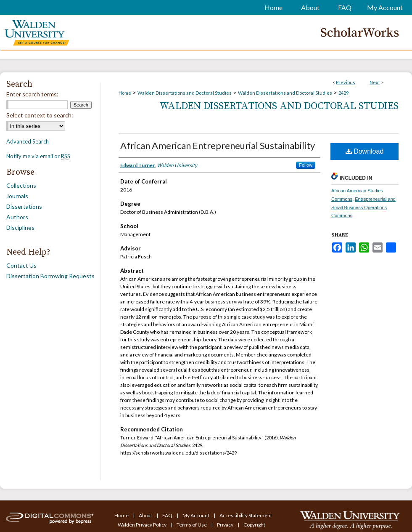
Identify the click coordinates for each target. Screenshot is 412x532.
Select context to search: (40, 115)
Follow (306, 165)
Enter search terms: (32, 94)
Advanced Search (28, 141)
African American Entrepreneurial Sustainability (218, 145)
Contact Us (21, 265)
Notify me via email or (38, 156)
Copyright (254, 525)
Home (125, 93)
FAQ (168, 515)
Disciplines (20, 227)
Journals (17, 196)
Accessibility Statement (246, 515)
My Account (196, 515)
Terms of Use (192, 525)
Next (375, 82)
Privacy (226, 525)
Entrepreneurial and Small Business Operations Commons (363, 207)
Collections (21, 185)
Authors (17, 217)
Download (365, 151)
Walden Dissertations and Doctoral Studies (185, 93)
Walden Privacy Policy (143, 525)
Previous (346, 82)
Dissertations (24, 206)
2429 (343, 93)
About (146, 515)
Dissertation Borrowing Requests (50, 276)
